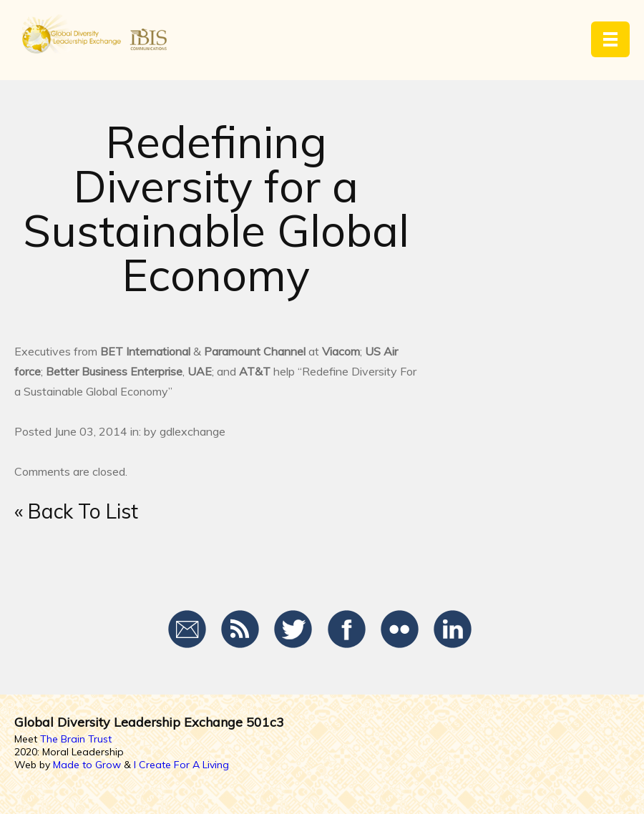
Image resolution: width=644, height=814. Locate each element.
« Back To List (76, 511)
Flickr (400, 629)
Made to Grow (87, 765)
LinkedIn (453, 629)
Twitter (294, 629)
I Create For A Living (181, 765)
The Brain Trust (76, 739)
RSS (241, 629)
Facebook (347, 629)
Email (188, 629)
